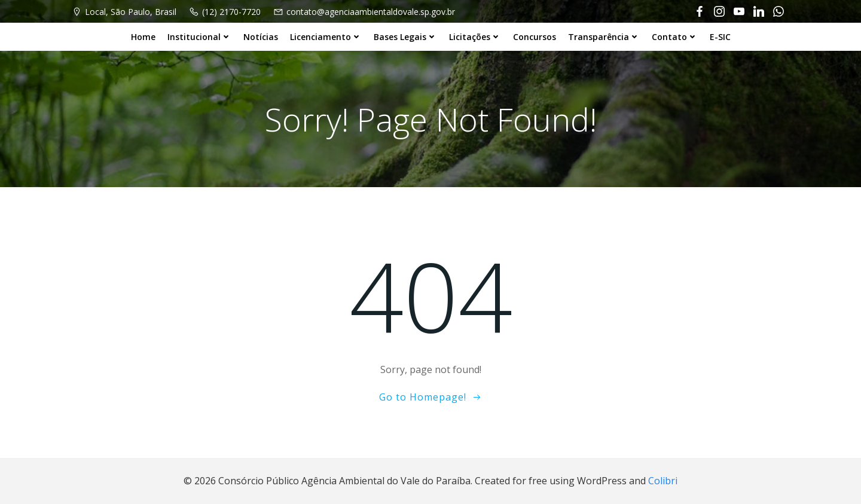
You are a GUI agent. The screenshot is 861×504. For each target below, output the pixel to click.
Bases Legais (405, 37)
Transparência (604, 37)
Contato (675, 37)
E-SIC (720, 37)
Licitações (475, 37)
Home (143, 37)
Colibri (663, 481)
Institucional (199, 37)
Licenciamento (326, 37)
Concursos (535, 37)
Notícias (261, 37)
